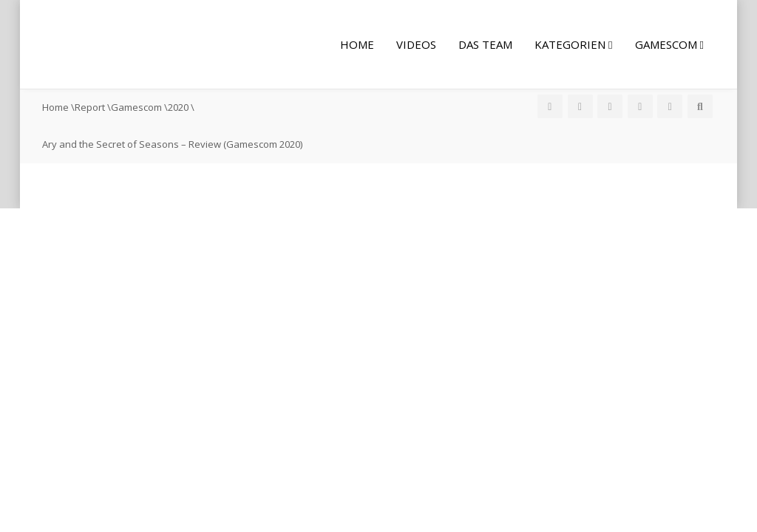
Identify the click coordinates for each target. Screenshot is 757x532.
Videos (416, 44)
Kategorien (573, 44)
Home (357, 44)
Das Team (485, 44)
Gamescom (669, 44)
